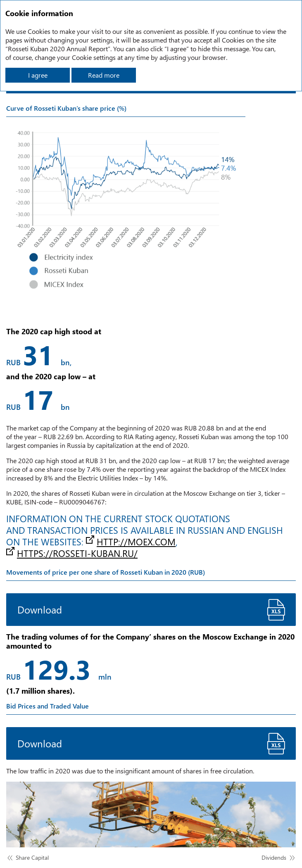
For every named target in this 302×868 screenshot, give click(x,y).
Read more (104, 75)
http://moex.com (136, 542)
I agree (38, 75)
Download (40, 609)
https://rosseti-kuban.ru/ (77, 553)
